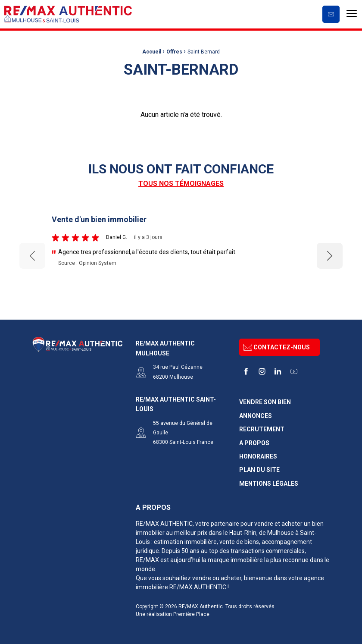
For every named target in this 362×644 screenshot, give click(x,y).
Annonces (256, 416)
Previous (32, 256)
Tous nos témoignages (181, 184)
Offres (174, 52)
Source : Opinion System (87, 263)
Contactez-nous (276, 347)
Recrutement (262, 429)
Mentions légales (269, 484)
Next (330, 256)
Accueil (152, 52)
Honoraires (258, 457)
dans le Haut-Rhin (232, 533)
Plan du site (259, 470)
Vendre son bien (265, 402)
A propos (254, 443)
